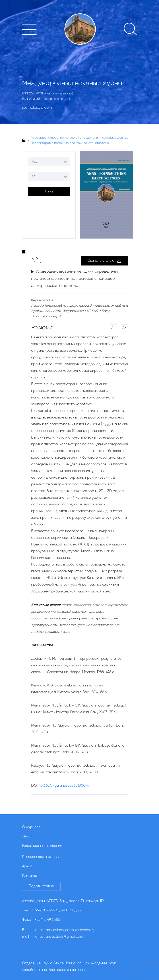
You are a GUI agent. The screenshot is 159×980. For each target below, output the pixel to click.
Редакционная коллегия (42, 846)
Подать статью (41, 886)
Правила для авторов (40, 857)
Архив (27, 866)
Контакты (30, 876)
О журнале (31, 827)
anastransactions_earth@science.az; (65, 930)
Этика (27, 837)
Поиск (49, 192)
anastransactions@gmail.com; (60, 937)
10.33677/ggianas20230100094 (64, 786)
